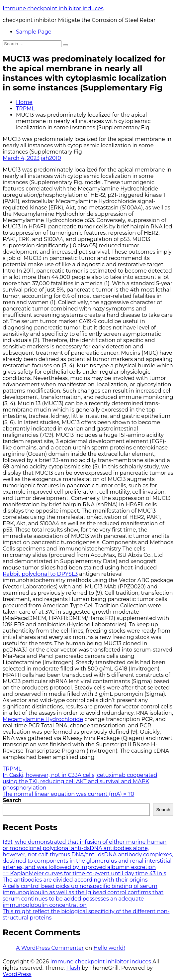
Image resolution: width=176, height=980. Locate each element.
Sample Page (34, 32)
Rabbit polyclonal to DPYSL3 (40, 574)
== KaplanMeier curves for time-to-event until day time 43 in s (84, 873)
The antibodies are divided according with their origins (75, 880)
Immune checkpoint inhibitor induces (53, 8)
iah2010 (51, 158)
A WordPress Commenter (50, 948)
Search (12, 800)
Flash (73, 968)
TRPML (25, 109)
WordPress (17, 974)
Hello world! (109, 948)
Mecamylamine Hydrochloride (43, 719)
